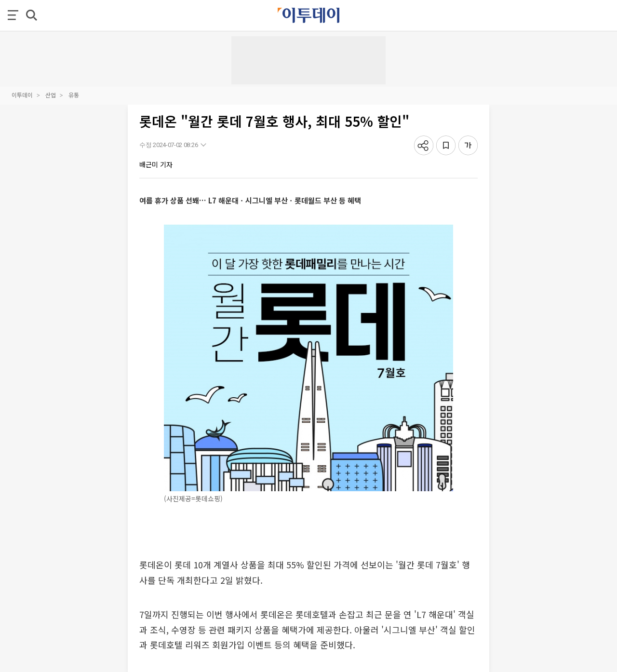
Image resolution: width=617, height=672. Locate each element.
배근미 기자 (156, 164)
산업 (51, 95)
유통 (74, 95)
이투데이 (22, 95)
